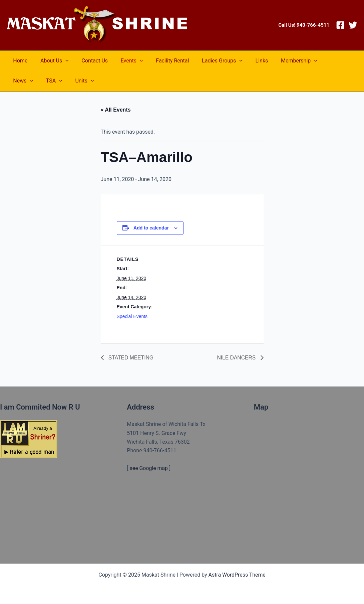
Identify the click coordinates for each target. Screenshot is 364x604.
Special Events (132, 316)
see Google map (149, 468)
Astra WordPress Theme (237, 575)
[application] (62, 61)
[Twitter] (353, 25)
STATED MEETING (131, 358)
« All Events (116, 110)
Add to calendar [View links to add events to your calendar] (151, 228)
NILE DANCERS (237, 358)
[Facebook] (340, 25)
